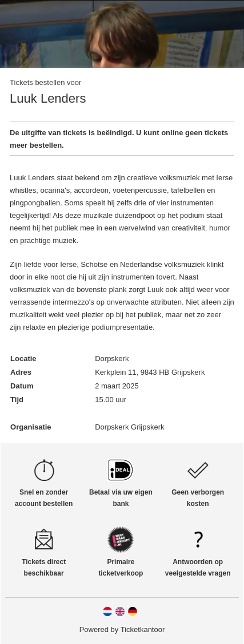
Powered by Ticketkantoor (122, 629)
